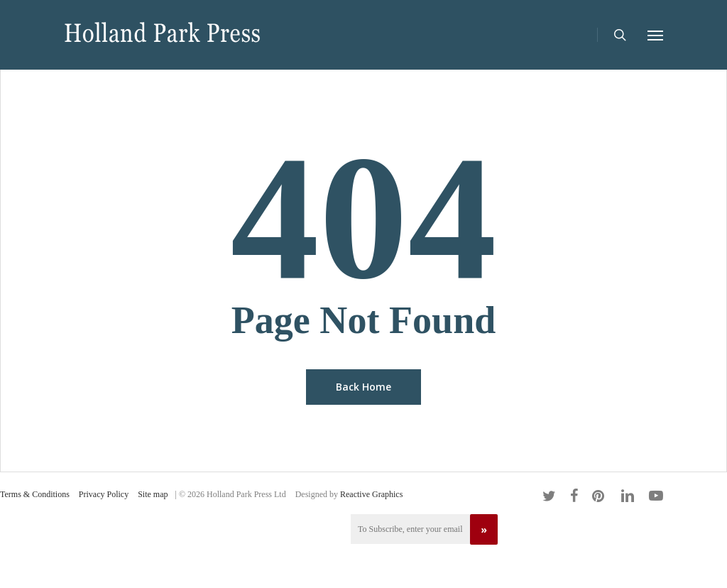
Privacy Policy (104, 494)
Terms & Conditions (35, 494)
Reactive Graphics (371, 494)
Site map (153, 494)
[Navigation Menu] (655, 35)
